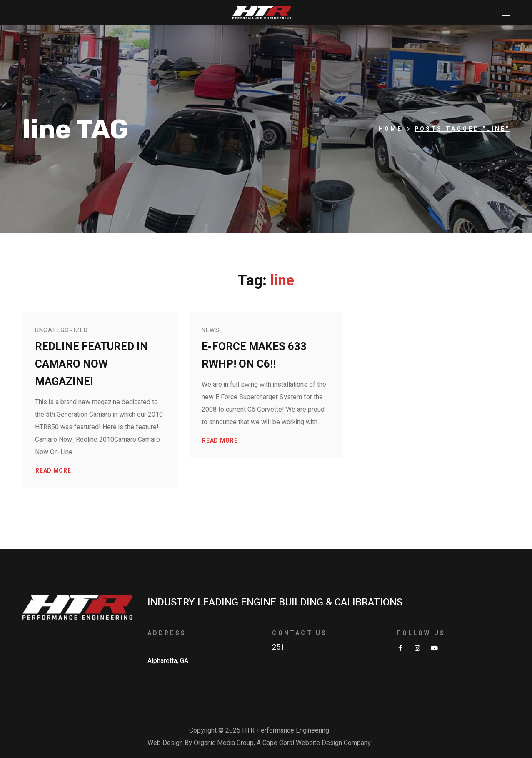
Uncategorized (62, 330)
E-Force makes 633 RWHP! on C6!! (254, 355)
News (211, 330)
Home (391, 129)
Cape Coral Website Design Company (317, 743)
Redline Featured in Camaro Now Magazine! (91, 364)
